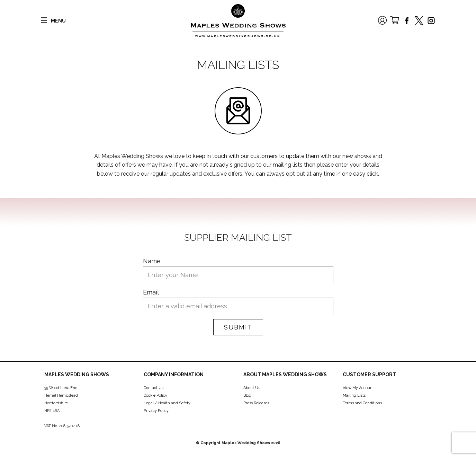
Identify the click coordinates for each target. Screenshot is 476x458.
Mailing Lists (354, 395)
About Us (252, 388)
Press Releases (256, 403)
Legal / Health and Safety (167, 403)
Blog (247, 395)
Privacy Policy (156, 411)
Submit (238, 327)
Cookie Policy (155, 395)
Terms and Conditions (362, 403)
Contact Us (154, 388)
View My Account (358, 388)
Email (151, 292)
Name (152, 261)
